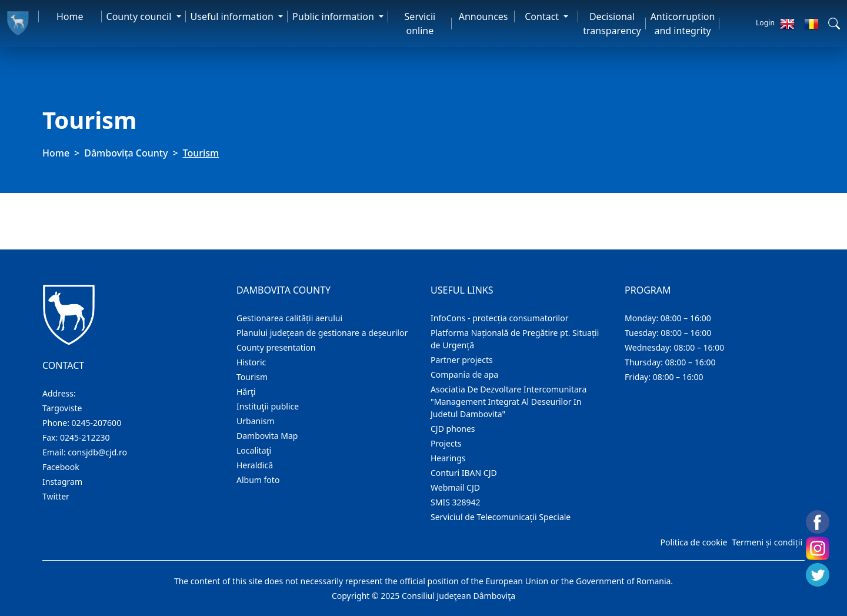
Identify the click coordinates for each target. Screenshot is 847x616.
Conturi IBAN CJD (464, 473)
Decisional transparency (612, 24)
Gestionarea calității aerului (289, 318)
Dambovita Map (267, 436)
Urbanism (256, 421)
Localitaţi (254, 450)
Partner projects (462, 360)
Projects (446, 443)
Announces (483, 16)
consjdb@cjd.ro (97, 452)
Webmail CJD (455, 487)
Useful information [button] (233, 16)
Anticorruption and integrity (683, 24)
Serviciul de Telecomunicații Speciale (501, 517)
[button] (834, 24)
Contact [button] (543, 16)
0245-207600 (97, 423)
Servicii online (420, 24)
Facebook (61, 467)
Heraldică (255, 465)
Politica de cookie (693, 542)
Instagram (62, 482)
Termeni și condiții (767, 542)
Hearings (448, 458)
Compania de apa (464, 374)
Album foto (258, 480)
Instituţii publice (268, 406)
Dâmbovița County (126, 153)
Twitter (56, 496)
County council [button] (140, 16)
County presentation (276, 347)
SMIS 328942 (456, 502)
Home (70, 16)
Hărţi (246, 392)
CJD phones (453, 429)
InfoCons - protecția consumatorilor (500, 318)
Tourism (252, 377)
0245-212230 (85, 437)
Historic (251, 362)
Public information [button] (334, 16)
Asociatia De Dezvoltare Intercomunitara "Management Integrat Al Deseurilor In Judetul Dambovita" (508, 402)
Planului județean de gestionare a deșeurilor (322, 333)
